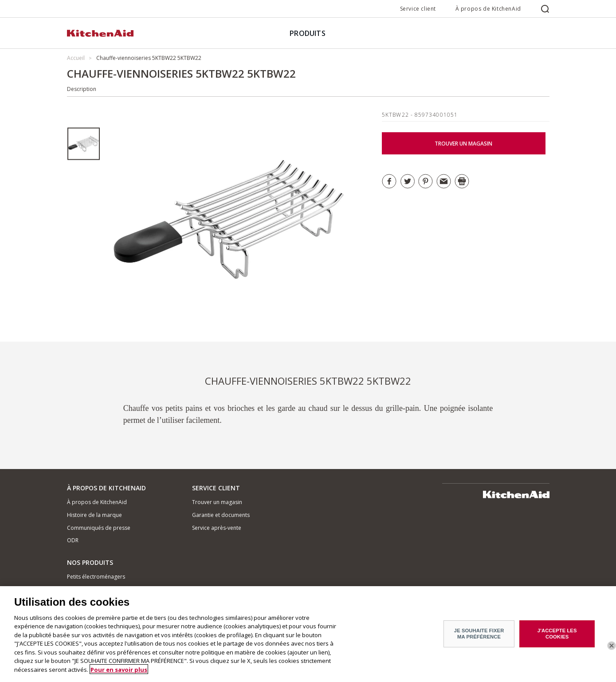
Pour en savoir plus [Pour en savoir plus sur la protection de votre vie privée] (119, 672)
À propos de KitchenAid (488, 9)
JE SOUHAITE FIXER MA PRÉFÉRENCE (479, 637)
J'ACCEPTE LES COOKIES (557, 637)
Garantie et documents (221, 515)
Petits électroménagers (96, 577)
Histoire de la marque (94, 515)
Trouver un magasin (217, 502)
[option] (84, 144)
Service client (418, 9)
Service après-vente (217, 528)
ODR (73, 540)
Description (82, 89)
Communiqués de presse (99, 528)
